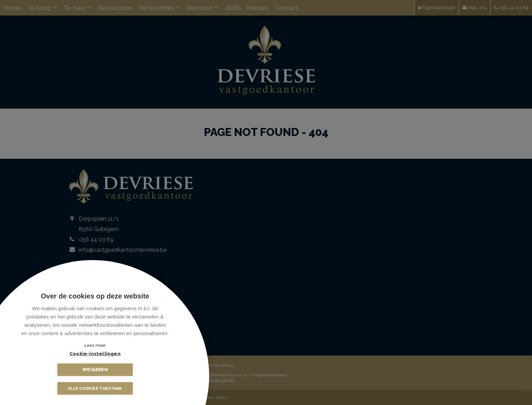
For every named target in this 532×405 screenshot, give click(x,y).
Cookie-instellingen (60, 369)
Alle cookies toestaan (95, 389)
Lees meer (95, 345)
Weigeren (130, 369)
